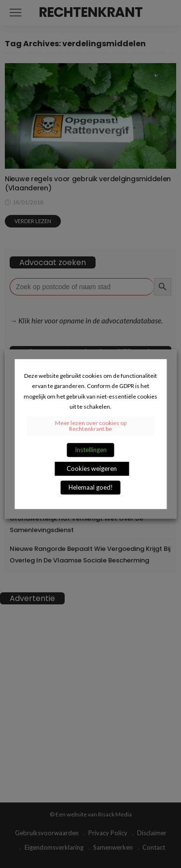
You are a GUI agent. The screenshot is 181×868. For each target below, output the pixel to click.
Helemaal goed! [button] (91, 487)
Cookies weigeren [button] (92, 468)
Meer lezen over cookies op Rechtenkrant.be (91, 426)
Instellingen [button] (91, 450)
